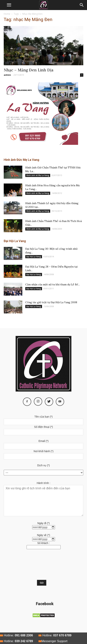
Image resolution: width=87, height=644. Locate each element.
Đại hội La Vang (34, 257)
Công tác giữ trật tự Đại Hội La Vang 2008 (51, 302)
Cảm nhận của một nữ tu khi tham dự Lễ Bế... (53, 284)
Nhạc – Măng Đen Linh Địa (29, 70)
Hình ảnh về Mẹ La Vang (38, 175)
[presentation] (19, 566)
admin (7, 75)
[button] (82, 5)
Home (7, 14)
